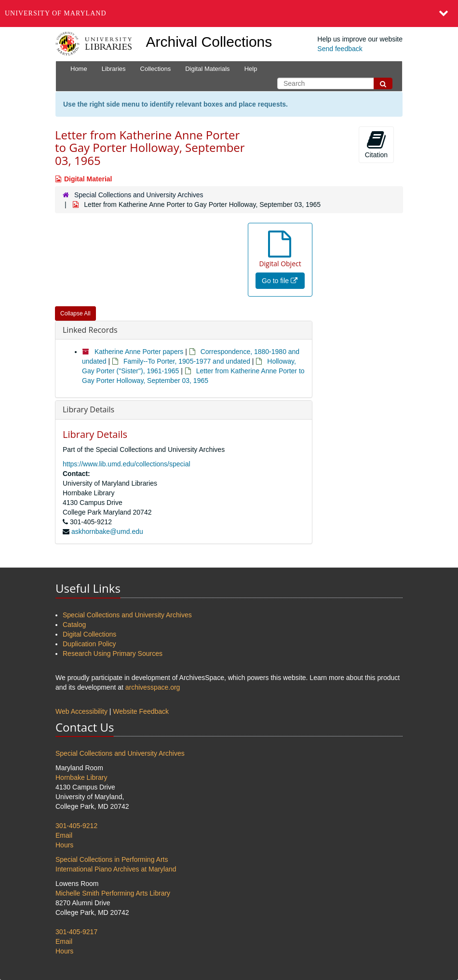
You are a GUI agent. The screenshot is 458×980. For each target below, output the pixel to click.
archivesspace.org (153, 687)
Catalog (74, 625)
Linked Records (90, 330)
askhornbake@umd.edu (107, 531)
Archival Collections (209, 42)
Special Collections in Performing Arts (112, 859)
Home (79, 69)
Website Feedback (141, 711)
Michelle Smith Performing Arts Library (113, 893)
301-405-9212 (76, 826)
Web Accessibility (81, 711)
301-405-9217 (76, 932)
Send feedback (340, 49)
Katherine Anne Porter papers (139, 352)
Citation (376, 144)
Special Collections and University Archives (139, 195)
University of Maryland (56, 13)
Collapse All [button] (75, 313)
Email (64, 835)
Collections (156, 69)
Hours (64, 845)
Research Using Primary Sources (113, 653)
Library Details (88, 409)
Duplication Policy (89, 644)
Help (251, 69)
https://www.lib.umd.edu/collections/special (127, 464)
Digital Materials (207, 69)
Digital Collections (89, 634)
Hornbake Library (81, 777)
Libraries (114, 69)
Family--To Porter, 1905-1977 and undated (187, 361)
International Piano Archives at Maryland (116, 869)
